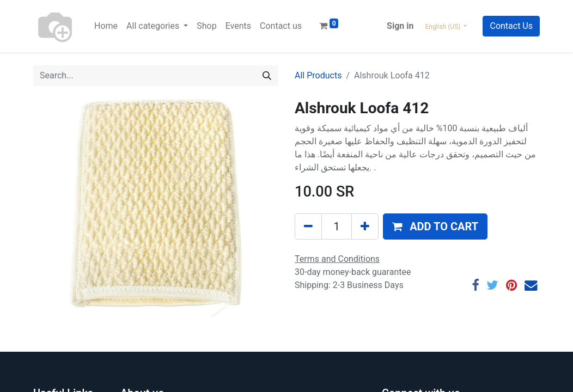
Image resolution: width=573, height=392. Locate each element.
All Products (318, 75)
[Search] (267, 76)
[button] (435, 226)
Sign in (400, 26)
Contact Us (511, 26)
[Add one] (365, 226)
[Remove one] (308, 226)
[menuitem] (106, 26)
